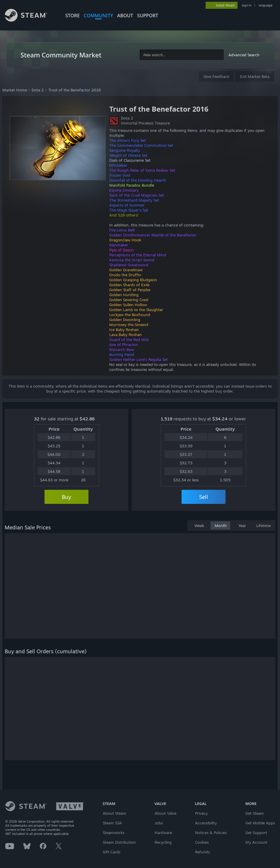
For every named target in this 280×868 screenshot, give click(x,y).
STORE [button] (72, 16)
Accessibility (206, 823)
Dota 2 (38, 90)
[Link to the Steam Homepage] (30, 16)
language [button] (266, 5)
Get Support (256, 833)
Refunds (202, 852)
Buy (66, 497)
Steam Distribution (119, 842)
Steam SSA (112, 823)
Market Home (15, 90)
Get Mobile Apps (260, 823)
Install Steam (225, 5)
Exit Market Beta (255, 76)
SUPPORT (148, 16)
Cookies (202, 842)
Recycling (163, 842)
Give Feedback (216, 76)
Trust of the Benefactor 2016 (75, 90)
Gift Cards (112, 852)
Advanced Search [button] (244, 55)
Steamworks (114, 833)
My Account (256, 842)
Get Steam (255, 813)
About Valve (165, 813)
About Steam (115, 813)
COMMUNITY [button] (98, 16)
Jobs (159, 823)
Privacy (201, 813)
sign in (246, 5)
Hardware (163, 833)
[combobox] (182, 55)
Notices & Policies (211, 833)
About (125, 16)
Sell (204, 497)
